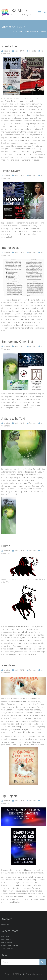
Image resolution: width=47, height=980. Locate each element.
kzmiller (7, 51)
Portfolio (33, 51)
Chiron (6, 546)
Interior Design (11, 248)
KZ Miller (20, 11)
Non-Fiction (9, 46)
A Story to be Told (13, 419)
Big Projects (9, 796)
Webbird (39, 974)
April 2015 (5, 924)
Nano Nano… (10, 665)
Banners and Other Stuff (18, 342)
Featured (33, 423)
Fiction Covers (11, 171)
